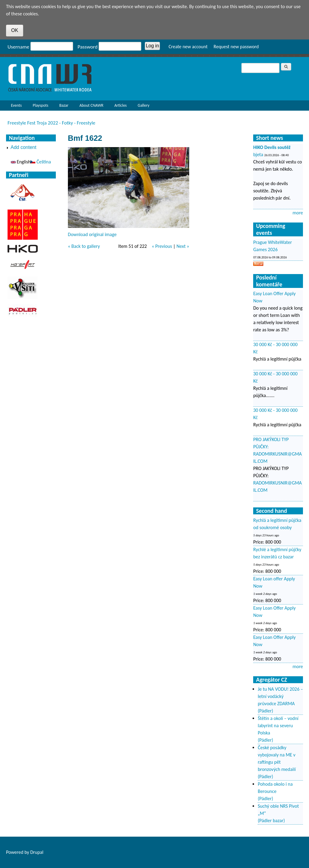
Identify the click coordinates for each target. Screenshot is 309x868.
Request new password (236, 47)
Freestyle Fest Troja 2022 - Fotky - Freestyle (51, 123)
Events (15, 107)
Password (88, 47)
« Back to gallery (84, 246)
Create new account (188, 47)
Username (18, 47)
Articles (119, 107)
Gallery (143, 105)
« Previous (162, 246)
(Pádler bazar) (271, 821)
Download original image (92, 234)
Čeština (41, 162)
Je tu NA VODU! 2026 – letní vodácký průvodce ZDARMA (280, 696)
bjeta (258, 155)
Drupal (37, 852)
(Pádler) (265, 711)
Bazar (64, 105)
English (21, 162)
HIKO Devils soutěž (272, 147)
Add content (23, 147)
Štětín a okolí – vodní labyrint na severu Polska (278, 726)
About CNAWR (91, 105)
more (298, 213)
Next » (183, 246)
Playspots (39, 107)
